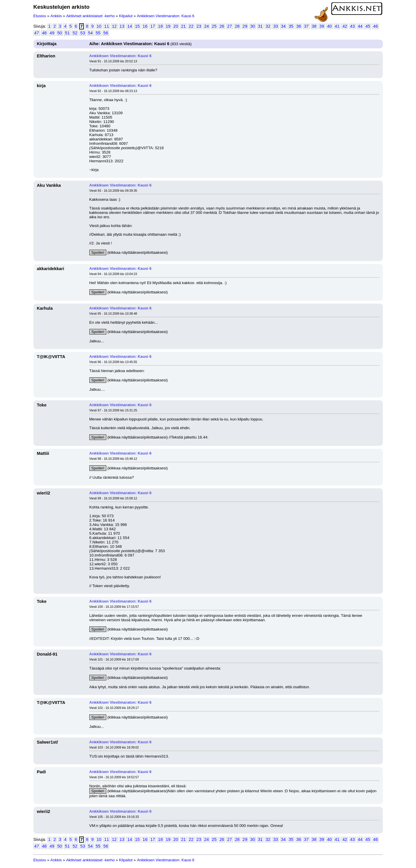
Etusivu (40, 16)
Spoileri (98, 252)
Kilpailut (126, 16)
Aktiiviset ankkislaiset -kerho (90, 16)
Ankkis (56, 16)
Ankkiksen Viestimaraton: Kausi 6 (166, 16)
